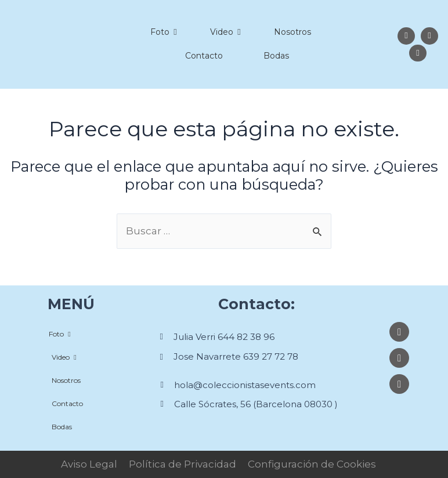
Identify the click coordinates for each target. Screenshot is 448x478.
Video (225, 32)
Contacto (204, 56)
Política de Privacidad (183, 464)
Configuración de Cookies (312, 464)
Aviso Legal (89, 464)
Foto (163, 32)
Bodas (276, 56)
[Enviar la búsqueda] (318, 232)
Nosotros (292, 32)
